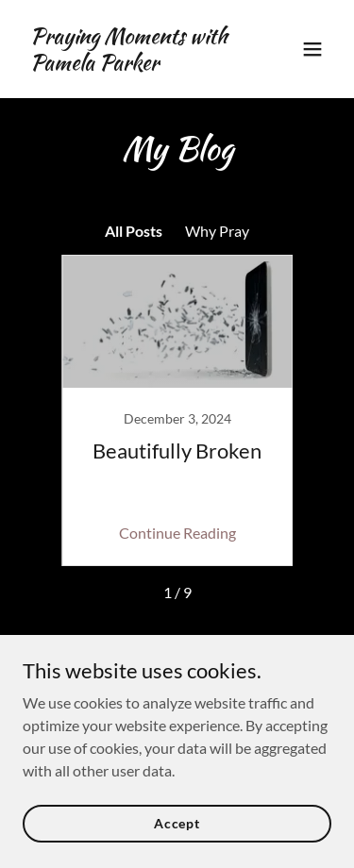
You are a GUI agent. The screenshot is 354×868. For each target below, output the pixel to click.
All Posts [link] (134, 231)
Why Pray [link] (217, 231)
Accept (177, 823)
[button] (312, 49)
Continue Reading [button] (177, 533)
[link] (131, 64)
